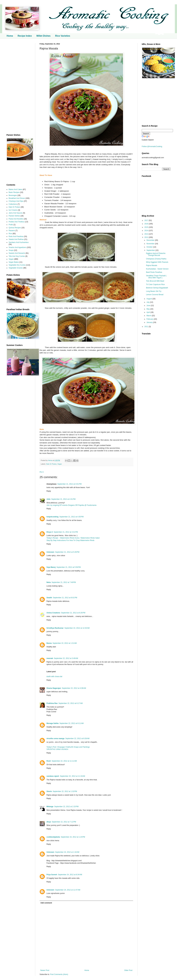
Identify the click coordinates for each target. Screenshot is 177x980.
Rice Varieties (63, 36)
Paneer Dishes (14, 216)
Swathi (49, 598)
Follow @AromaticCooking (152, 146)
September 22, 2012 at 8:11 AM (72, 723)
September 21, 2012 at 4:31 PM (63, 499)
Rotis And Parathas (16, 236)
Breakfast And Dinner (17, 198)
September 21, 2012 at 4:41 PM (66, 532)
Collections (13, 204)
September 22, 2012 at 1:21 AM (65, 643)
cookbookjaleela (53, 837)
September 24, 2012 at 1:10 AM (67, 852)
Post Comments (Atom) (59, 974)
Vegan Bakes (14, 262)
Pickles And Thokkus (17, 222)
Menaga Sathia (53, 723)
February (150, 319)
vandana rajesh (53, 776)
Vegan (60, 464)
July (148, 302)
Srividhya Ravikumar (55, 628)
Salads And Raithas (16, 239)
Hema (50, 460)
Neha (49, 582)
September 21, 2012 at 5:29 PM (67, 552)
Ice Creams (13, 210)
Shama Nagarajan (54, 688)
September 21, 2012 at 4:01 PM (69, 484)
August (149, 299)
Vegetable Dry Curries (17, 265)
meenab (50, 658)
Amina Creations (53, 613)
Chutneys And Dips (16, 201)
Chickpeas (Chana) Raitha (156, 259)
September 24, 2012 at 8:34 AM (70, 875)
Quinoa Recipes (15, 228)
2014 (147, 231)
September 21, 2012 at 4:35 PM (71, 517)
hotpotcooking (52, 517)
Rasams (12, 231)
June (149, 306)
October (150, 247)
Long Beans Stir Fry (154, 291)
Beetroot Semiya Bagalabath (157, 288)
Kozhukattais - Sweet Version (157, 269)
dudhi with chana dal (54, 676)
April (148, 312)
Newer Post (45, 970)
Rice (10, 234)
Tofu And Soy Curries (17, 256)
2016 (147, 224)
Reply (49, 491)
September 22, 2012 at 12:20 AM (77, 628)
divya (49, 822)
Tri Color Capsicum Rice (155, 284)
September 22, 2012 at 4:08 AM (74, 688)
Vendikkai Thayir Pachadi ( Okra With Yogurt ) (156, 277)
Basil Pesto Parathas (154, 272)
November (151, 244)
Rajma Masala (152, 265)
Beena (49, 643)
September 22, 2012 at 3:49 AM (66, 658)
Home (10, 36)
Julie (48, 499)
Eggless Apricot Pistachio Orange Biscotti (156, 254)
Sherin (49, 791)
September (151, 250)
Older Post (128, 970)
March (149, 316)
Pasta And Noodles (16, 219)
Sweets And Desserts (17, 253)
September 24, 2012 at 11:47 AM (68, 890)
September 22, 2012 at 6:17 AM (71, 703)
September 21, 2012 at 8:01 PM (65, 598)
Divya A (50, 532)
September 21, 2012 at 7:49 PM (64, 582)
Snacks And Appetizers (17, 247)
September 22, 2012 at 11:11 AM (64, 761)
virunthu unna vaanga (55, 738)
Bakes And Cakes (15, 189)
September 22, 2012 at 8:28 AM (77, 738)
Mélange (50, 807)
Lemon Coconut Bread (155, 295)
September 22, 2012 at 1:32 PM (65, 791)
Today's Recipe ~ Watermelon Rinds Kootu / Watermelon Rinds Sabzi (73, 538)
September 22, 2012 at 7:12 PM (64, 822)
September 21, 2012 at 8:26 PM (73, 613)
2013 (147, 234)
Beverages (13, 195)
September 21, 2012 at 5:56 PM (68, 567)
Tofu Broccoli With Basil (155, 281)
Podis (11, 225)
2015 (147, 227)
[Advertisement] (19, 86)
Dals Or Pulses (51, 464)
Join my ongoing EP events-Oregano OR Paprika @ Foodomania (71, 505)
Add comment (46, 903)
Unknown (50, 552)
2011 (147, 327)
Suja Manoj (51, 567)
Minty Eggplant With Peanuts (157, 262)
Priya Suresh (52, 875)
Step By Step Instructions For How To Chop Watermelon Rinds (70, 540)
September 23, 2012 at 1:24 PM (73, 837)
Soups (11, 250)
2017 (147, 220)
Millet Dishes (43, 36)
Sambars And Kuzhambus (19, 242)
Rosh (49, 761)
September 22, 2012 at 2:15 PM (66, 807)
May (148, 309)
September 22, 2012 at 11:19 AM (72, 776)
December (151, 240)
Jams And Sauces (16, 213)
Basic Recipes (14, 192)
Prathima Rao (52, 703)
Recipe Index (25, 36)
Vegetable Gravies (16, 268)
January (150, 322)
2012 (147, 237)
